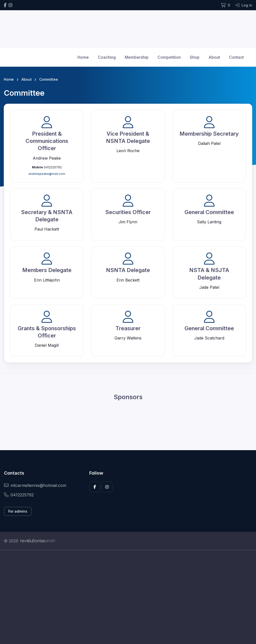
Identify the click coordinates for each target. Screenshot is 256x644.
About (214, 57)
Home (83, 57)
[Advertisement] (128, 597)
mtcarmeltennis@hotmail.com (35, 485)
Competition (169, 57)
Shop (195, 57)
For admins (18, 511)
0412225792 (19, 495)
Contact (236, 57)
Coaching (107, 57)
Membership (137, 57)
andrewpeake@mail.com (47, 174)
